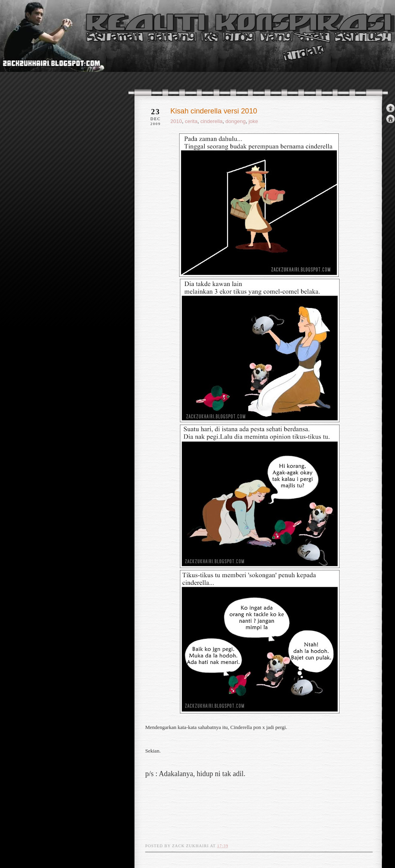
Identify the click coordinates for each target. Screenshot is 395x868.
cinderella (211, 121)
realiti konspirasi (31, 51)
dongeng (236, 121)
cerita (191, 121)
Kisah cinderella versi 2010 (214, 111)
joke (253, 121)
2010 (176, 121)
